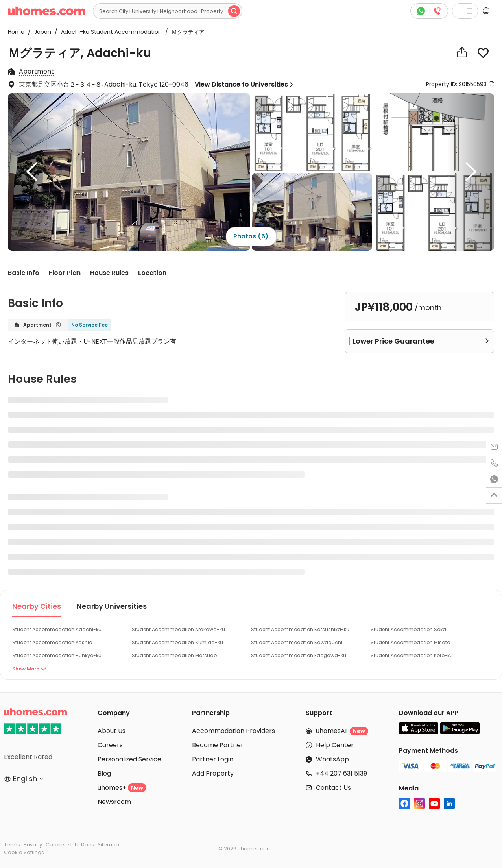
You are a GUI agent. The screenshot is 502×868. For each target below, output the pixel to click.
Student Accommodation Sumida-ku (177, 642)
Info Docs (82, 845)
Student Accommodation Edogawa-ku (299, 655)
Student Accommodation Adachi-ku (57, 629)
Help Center (335, 745)
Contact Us (333, 788)
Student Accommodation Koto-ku (412, 655)
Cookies (56, 845)
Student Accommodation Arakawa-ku (178, 629)
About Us (112, 731)
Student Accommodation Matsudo (174, 655)
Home (16, 32)
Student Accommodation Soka (408, 629)
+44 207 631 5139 (341, 773)
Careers (110, 745)
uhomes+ (122, 788)
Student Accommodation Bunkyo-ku (57, 655)
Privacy (33, 845)
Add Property (213, 773)
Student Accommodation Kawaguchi (297, 642)
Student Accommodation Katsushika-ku (300, 629)
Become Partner (218, 745)
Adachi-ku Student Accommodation (109, 32)
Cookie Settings (24, 852)
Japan (40, 32)
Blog (104, 773)
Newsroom (114, 802)
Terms (12, 845)
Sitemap (108, 845)
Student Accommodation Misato (410, 642)
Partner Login (213, 759)
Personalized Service (129, 759)
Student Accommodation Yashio (52, 642)
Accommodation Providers (233, 731)
